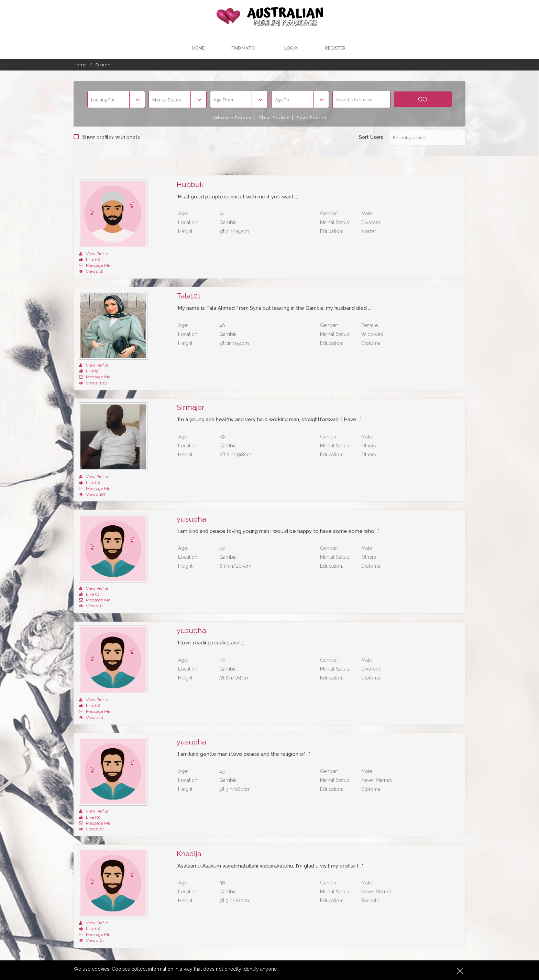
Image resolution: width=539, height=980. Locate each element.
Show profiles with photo (107, 138)
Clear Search (274, 119)
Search (103, 66)
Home (197, 49)
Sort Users (371, 138)
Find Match (244, 49)
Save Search (313, 119)
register (336, 49)
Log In (291, 49)
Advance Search (231, 119)
